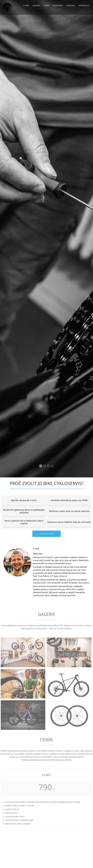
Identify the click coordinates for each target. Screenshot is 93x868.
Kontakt (71, 5)
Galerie (36, 5)
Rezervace (58, 5)
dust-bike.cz (84, 583)
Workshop (84, 5)
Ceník (46, 5)
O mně (26, 5)
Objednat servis (46, 534)
